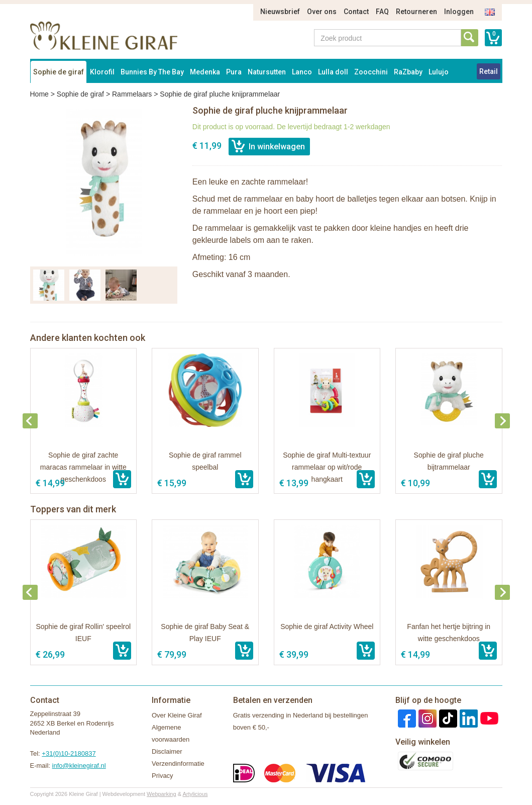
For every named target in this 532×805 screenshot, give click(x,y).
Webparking (162, 794)
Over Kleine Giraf (177, 715)
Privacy (163, 776)
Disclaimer (167, 751)
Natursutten (267, 72)
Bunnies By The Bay (152, 72)
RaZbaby (408, 72)
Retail (489, 71)
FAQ (382, 12)
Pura (234, 72)
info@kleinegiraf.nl (79, 766)
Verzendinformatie (178, 764)
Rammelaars (132, 94)
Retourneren (416, 12)
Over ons (322, 12)
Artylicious (195, 794)
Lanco (302, 72)
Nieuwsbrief (280, 12)
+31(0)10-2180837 (69, 753)
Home (39, 94)
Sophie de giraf (59, 72)
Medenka (205, 72)
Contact (356, 12)
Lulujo (439, 72)
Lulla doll (333, 72)
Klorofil (102, 72)
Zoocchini (371, 72)
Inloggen (459, 12)
